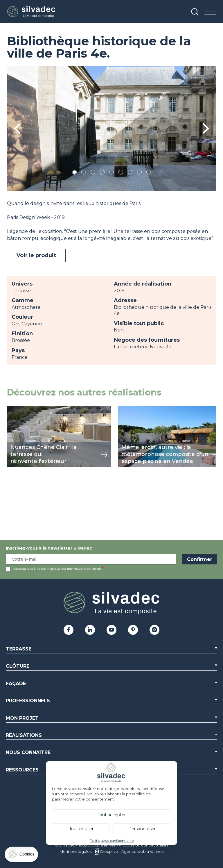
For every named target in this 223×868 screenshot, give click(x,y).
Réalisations (24, 735)
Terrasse (19, 649)
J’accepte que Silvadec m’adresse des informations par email (57, 569)
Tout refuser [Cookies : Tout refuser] (81, 829)
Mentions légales (75, 851)
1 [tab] (74, 173)
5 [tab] (112, 173)
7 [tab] (130, 173)
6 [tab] (121, 173)
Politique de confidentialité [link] (112, 841)
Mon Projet (22, 718)
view (12, 409)
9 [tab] (149, 173)
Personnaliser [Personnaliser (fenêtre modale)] (142, 829)
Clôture (18, 666)
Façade (16, 683)
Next (206, 128)
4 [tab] (102, 173)
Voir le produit (36, 255)
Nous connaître (28, 752)
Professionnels (28, 701)
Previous (17, 129)
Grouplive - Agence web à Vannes (132, 851)
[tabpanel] (111, 129)
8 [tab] (140, 173)
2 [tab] (84, 173)
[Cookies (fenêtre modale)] (22, 856)
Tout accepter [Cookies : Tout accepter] (112, 815)
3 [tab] (93, 173)
